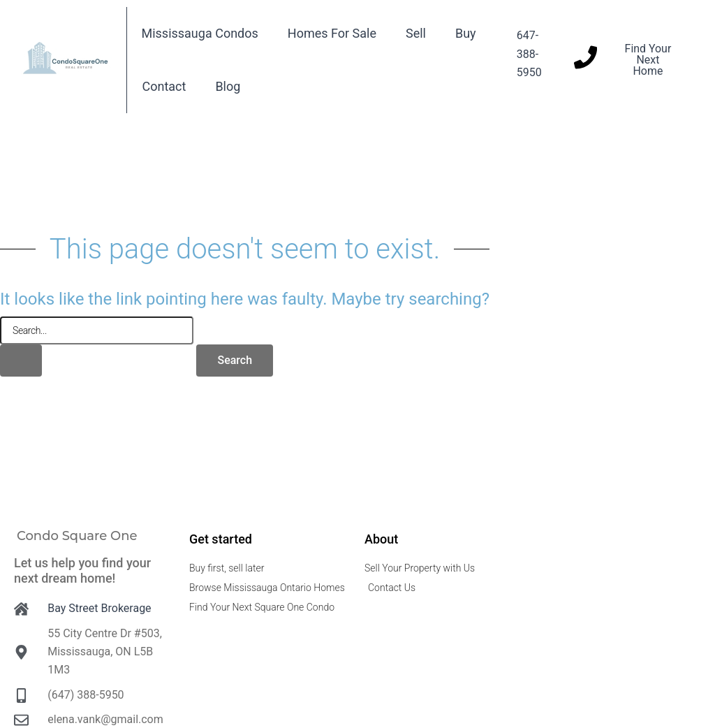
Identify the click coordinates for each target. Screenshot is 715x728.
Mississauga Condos (199, 33)
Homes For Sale (332, 33)
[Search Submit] (21, 361)
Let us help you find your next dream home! (82, 570)
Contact (164, 86)
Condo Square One (77, 536)
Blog (228, 86)
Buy (466, 33)
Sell (416, 33)
